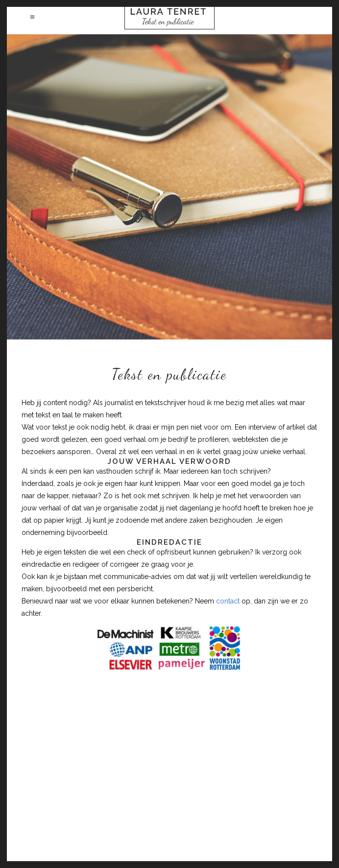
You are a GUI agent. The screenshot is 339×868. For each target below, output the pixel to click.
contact (228, 601)
